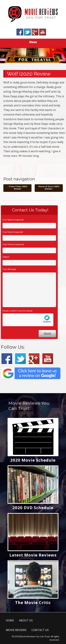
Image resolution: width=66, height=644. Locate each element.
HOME (10, 620)
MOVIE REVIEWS (16, 630)
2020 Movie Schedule (33, 460)
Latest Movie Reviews (33, 555)
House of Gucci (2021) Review (49, 188)
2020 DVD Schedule (33, 508)
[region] (33, 56)
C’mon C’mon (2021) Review (18, 188)
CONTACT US (40, 630)
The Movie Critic (33, 602)
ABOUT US (26, 620)
